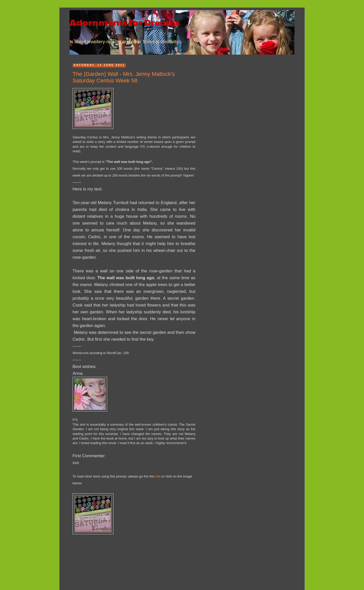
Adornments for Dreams (125, 22)
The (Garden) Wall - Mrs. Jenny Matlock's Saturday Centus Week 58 (124, 77)
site (158, 476)
